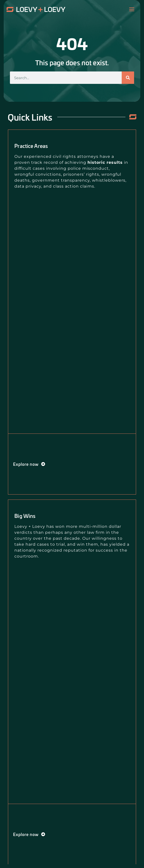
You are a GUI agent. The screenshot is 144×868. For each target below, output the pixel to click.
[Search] (128, 78)
